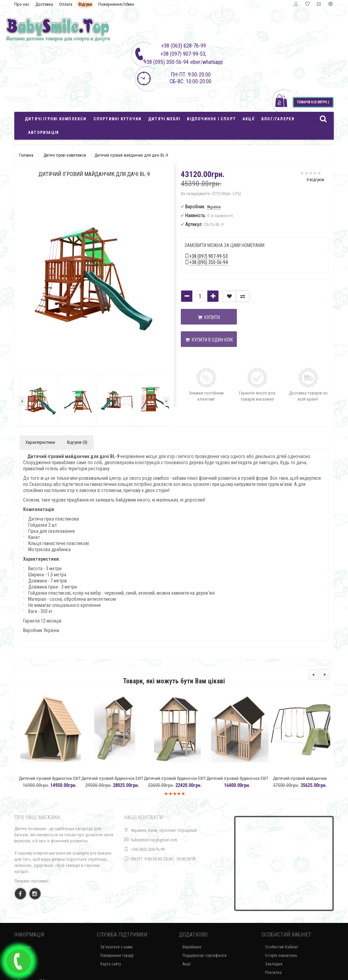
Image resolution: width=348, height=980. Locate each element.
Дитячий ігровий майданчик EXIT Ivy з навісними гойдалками (308, 781)
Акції (249, 119)
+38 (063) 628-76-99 (148, 849)
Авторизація (43, 133)
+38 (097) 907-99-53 (208, 256)
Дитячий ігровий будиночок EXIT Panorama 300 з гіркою (183, 781)
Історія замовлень (281, 956)
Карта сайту (111, 964)
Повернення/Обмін (116, 4)
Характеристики (40, 442)
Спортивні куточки (117, 119)
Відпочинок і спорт (211, 119)
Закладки (274, 964)
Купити (209, 317)
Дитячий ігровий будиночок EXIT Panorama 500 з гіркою (121, 781)
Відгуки (85, 4)
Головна (26, 155)
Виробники (192, 947)
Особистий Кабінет (282, 947)
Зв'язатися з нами (116, 947)
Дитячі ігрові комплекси (56, 119)
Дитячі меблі (164, 119)
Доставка (44, 4)
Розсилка (273, 973)
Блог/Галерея (278, 119)
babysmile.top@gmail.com (154, 840)
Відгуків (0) (77, 442)
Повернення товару (117, 956)
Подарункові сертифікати (205, 956)
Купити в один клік (209, 340)
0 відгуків (315, 180)
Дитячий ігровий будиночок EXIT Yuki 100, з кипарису (58, 781)
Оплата (66, 4)
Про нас (22, 4)
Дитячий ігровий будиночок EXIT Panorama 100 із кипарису (246, 781)
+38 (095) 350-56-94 (208, 262)
